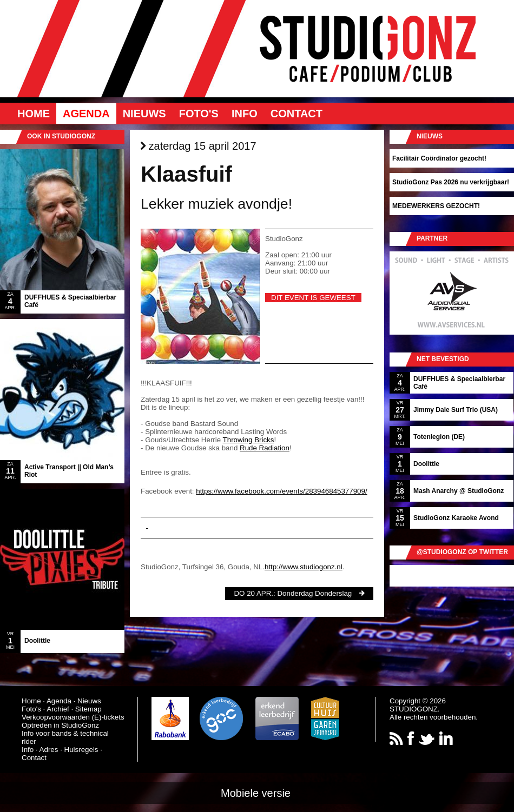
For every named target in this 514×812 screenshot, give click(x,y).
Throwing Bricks (249, 440)
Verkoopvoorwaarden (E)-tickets (73, 717)
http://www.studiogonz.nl (304, 567)
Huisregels (81, 750)
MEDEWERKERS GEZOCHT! (436, 206)
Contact (296, 114)
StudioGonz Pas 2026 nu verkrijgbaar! (451, 182)
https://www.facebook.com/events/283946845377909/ (281, 491)
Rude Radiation (265, 448)
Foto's (199, 114)
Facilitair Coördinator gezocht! (439, 158)
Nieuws (144, 114)
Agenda (86, 114)
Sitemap (88, 709)
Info (245, 114)
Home (34, 114)
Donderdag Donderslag (314, 593)
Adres (49, 750)
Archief (58, 709)
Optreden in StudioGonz (60, 725)
